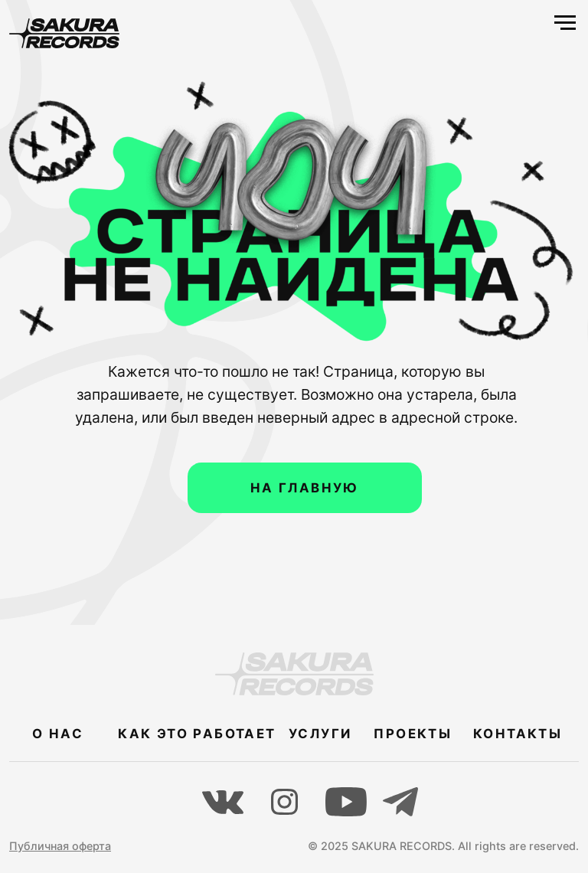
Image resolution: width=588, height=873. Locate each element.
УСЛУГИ (320, 734)
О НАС (58, 734)
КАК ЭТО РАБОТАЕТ (197, 734)
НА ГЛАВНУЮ (305, 488)
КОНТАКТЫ (518, 734)
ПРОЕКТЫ (413, 734)
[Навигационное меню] (565, 23)
